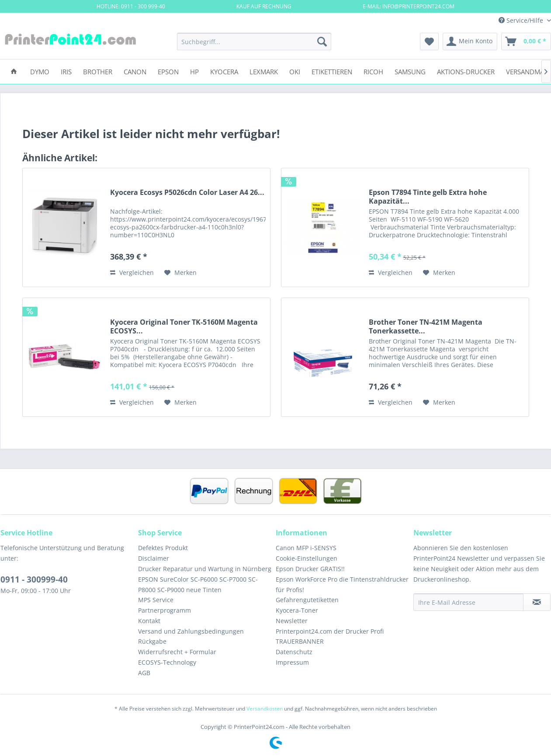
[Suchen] (322, 42)
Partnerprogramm (165, 610)
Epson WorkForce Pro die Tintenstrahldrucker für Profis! (342, 584)
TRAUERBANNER (300, 641)
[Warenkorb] (526, 42)
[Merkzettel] (429, 42)
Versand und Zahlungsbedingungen (191, 631)
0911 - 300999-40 (34, 579)
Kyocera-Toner (297, 610)
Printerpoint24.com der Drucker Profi (330, 631)
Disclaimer (154, 558)
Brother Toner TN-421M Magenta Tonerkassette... (426, 326)
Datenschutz (294, 652)
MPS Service (156, 600)
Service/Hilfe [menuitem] (522, 20)
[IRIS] (66, 71)
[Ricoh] (373, 71)
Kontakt (149, 621)
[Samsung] (410, 71)
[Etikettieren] (332, 71)
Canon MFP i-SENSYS (306, 548)
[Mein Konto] (470, 42)
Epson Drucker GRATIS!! (310, 569)
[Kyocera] (224, 71)
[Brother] (98, 71)
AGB (144, 673)
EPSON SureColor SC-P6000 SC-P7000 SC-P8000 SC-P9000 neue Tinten (198, 584)
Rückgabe (152, 641)
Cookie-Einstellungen (307, 558)
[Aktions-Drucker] (466, 71)
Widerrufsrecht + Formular (177, 652)
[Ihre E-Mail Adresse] (468, 602)
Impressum (292, 662)
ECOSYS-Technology (167, 662)
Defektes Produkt (163, 548)
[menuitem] (254, 42)
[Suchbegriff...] (254, 42)
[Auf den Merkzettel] (180, 273)
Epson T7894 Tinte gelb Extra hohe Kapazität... (428, 197)
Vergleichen (132, 272)
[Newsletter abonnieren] (537, 602)
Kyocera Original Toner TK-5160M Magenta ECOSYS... (184, 326)
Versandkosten (265, 709)
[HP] (194, 71)
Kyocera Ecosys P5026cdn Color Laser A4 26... (187, 192)
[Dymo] (40, 71)
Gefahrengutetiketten (307, 600)
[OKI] (295, 71)
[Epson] (168, 71)
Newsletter (292, 621)
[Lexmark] (264, 71)
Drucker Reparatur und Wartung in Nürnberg (205, 569)
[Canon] (135, 71)
